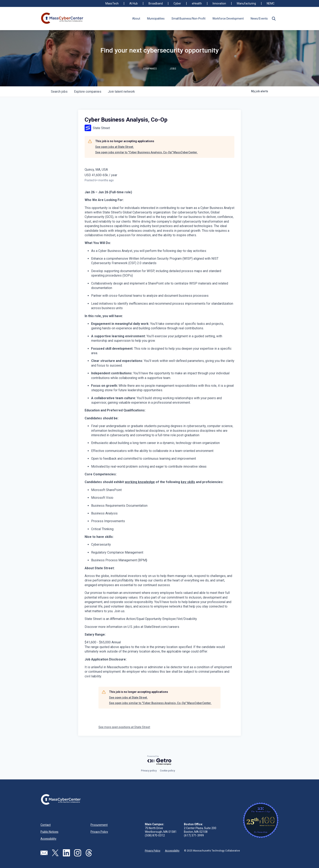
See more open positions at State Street (124, 727)
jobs (59, 92)
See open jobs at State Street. (115, 147)
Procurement (99, 825)
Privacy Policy (99, 832)
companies (88, 92)
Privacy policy (149, 771)
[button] (274, 19)
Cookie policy (167, 771)
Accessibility (48, 839)
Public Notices (49, 832)
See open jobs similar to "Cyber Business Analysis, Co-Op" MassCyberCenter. (146, 152)
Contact (46, 825)
